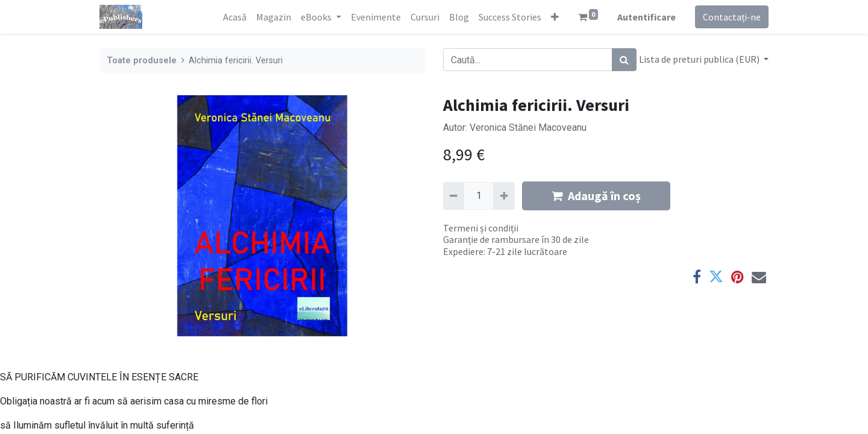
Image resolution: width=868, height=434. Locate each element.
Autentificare (646, 17)
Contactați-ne (732, 17)
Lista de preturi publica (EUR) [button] (700, 59)
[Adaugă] (504, 196)
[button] (554, 17)
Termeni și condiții (481, 228)
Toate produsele (142, 61)
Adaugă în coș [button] (596, 196)
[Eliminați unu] (454, 196)
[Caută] (624, 60)
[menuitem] (235, 17)
